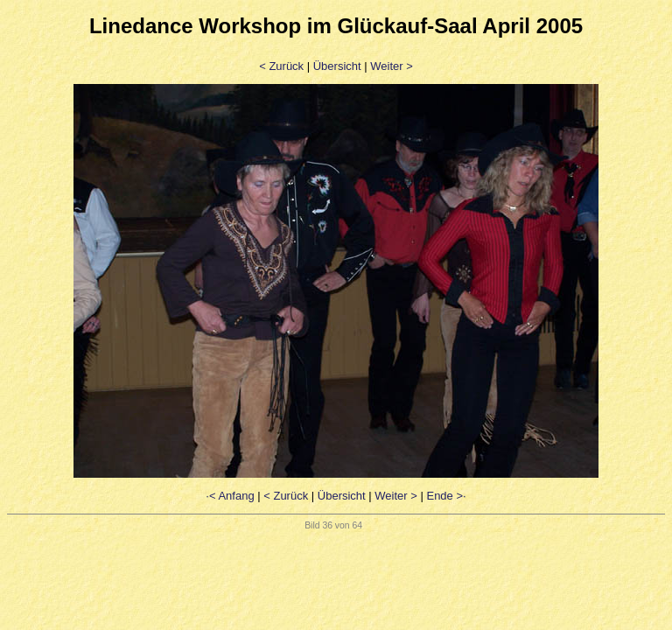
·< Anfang (230, 496)
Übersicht (337, 66)
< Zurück (281, 66)
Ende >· (446, 496)
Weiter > (392, 66)
